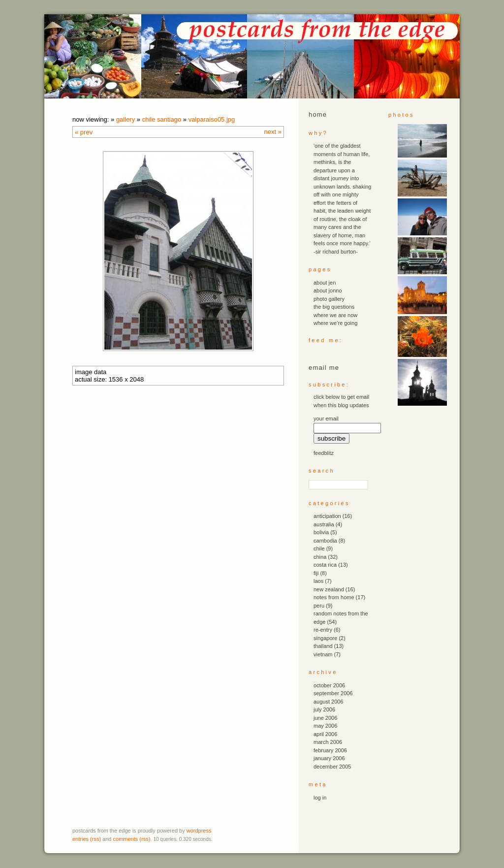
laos (318, 581)
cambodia (325, 541)
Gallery (126, 119)
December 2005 (332, 767)
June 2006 (325, 718)
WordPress (199, 831)
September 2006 (333, 693)
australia (324, 524)
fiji (316, 573)
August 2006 (329, 702)
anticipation (327, 516)
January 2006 (329, 758)
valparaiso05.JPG (212, 119)
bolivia (321, 532)
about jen (325, 283)
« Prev (84, 132)
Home (318, 114)
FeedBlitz (324, 453)
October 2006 (329, 685)
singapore (325, 638)
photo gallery (329, 299)
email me (324, 368)
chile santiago (162, 119)
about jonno (328, 290)
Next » (273, 132)
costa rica (325, 565)
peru (319, 606)
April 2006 (325, 734)
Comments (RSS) (132, 839)
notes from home (334, 597)
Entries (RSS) (87, 839)
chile (319, 548)
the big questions (334, 307)
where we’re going (335, 323)
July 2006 (324, 709)
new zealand (329, 589)
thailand (323, 646)
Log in (320, 798)
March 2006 (328, 742)
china (320, 557)
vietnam (323, 654)
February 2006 (330, 750)
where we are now (335, 315)
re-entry (323, 630)
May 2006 (325, 726)
